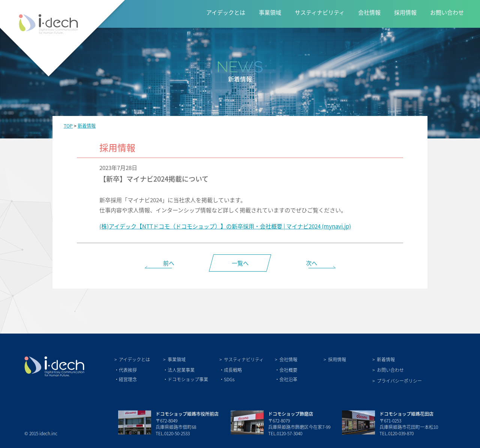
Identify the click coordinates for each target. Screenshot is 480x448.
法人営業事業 (181, 370)
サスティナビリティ (320, 12)
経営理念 (128, 379)
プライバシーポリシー (399, 381)
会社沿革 (288, 379)
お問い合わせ (447, 12)
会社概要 (288, 370)
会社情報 (369, 12)
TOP (68, 126)
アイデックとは (226, 12)
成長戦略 (233, 370)
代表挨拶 (128, 370)
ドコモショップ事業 (188, 379)
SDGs (229, 379)
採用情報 (405, 12)
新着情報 (87, 126)
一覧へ (240, 263)
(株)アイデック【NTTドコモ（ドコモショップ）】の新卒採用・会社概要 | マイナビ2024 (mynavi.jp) (225, 226)
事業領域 (270, 12)
